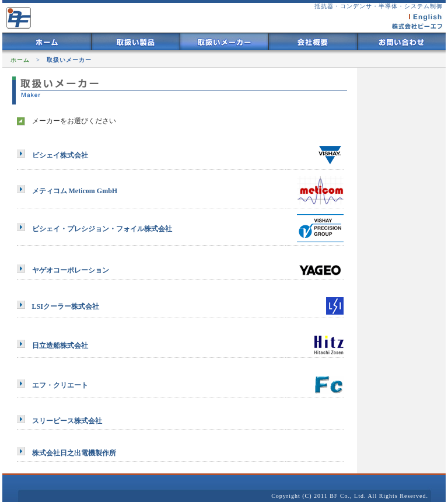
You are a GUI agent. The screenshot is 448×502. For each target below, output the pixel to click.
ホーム (20, 60)
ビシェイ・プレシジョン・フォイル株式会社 (102, 229)
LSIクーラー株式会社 (66, 306)
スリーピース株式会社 (67, 421)
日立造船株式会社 (60, 346)
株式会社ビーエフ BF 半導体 (18, 16)
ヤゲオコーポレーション (71, 270)
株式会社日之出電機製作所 (74, 453)
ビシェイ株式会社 (60, 155)
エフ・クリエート (60, 385)
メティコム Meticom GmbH (75, 191)
